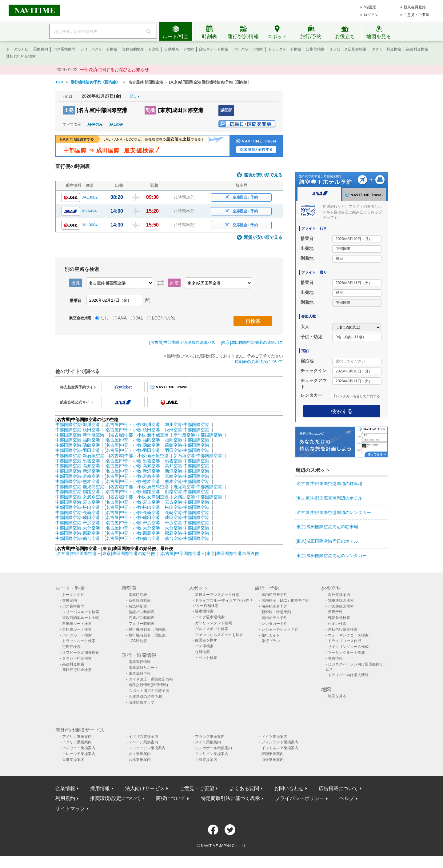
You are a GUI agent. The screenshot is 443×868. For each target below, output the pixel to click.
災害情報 (335, 658)
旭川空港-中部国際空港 (187, 424)
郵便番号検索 (339, 618)
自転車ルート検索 (214, 49)
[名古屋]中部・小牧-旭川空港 (132, 424)
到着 (150, 110)
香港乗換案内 (73, 760)
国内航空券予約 (274, 595)
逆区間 (226, 110)
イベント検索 (206, 658)
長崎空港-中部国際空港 (187, 512)
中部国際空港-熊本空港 (78, 481)
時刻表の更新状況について (259, 362)
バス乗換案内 (64, 49)
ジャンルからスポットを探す (219, 635)
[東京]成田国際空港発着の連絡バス (252, 342)
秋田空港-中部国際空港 (187, 430)
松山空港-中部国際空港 (187, 507)
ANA (122, 318)
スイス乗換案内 (208, 742)
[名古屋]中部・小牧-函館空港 (132, 445)
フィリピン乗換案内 (212, 754)
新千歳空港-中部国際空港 (198, 435)
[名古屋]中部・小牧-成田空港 (132, 517)
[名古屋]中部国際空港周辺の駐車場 (329, 484)
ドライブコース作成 (345, 641)
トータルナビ (17, 49)
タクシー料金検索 (386, 49)
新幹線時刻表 (140, 601)
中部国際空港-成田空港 (78, 517)
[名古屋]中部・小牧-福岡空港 (132, 440)
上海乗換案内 (206, 760)
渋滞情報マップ (142, 702)
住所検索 (202, 652)
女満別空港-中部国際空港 (198, 497)
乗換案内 (41, 49)
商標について (171, 798)
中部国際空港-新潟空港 (78, 471)
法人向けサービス (145, 788)
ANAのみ (95, 124)
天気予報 (335, 612)
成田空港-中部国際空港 (187, 517)
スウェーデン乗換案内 (147, 748)
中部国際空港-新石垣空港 (80, 456)
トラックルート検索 (285, 49)
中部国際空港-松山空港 (78, 507)
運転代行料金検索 (21, 56)
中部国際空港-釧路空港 (78, 492)
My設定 (370, 7)
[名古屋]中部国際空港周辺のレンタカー (333, 512)
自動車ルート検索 (179, 49)
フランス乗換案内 (210, 737)
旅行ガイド (271, 635)
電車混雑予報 (140, 673)
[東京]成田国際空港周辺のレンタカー (331, 556)
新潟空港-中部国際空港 (187, 471)
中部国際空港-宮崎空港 (78, 476)
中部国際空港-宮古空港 (78, 502)
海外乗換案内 (339, 595)
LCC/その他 (163, 318)
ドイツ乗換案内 (274, 737)
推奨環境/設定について (115, 798)
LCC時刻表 (138, 641)
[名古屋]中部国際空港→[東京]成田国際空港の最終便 (210, 553)
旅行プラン (271, 641)
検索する (342, 411)
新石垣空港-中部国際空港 (198, 456)
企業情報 (65, 788)
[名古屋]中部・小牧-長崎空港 (132, 512)
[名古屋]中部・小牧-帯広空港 (132, 523)
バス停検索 (204, 646)
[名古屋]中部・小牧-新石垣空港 (139, 456)
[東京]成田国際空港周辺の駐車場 (327, 527)
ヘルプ (347, 798)
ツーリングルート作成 (346, 653)
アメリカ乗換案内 (77, 737)
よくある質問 (244, 788)
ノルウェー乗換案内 (79, 748)
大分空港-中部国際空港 (187, 528)
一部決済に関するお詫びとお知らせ (114, 70)
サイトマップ (70, 808)
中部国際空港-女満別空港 (80, 497)
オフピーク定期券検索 (348, 49)
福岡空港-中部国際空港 (187, 440)
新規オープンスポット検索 (217, 595)
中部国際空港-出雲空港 (78, 461)
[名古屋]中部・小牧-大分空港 (132, 528)
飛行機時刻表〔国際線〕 (149, 635)
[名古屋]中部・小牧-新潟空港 (132, 471)
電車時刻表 (138, 595)
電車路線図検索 (341, 601)
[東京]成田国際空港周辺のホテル (327, 541)
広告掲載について (338, 788)
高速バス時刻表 (142, 618)
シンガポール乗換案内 (214, 748)
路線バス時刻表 (142, 612)
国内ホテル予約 (274, 618)
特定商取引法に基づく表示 (230, 798)
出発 (69, 110)
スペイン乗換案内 (143, 742)
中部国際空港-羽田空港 (78, 450)
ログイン (371, 15)
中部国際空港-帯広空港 (78, 523)
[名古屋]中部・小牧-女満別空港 (139, 497)
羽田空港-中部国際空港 (187, 450)
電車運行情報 (140, 662)
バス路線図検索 (341, 606)
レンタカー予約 (274, 624)
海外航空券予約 (274, 606)
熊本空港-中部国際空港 (187, 481)
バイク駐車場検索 (210, 617)
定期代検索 (315, 49)
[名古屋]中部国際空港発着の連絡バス (182, 342)
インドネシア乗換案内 (280, 748)
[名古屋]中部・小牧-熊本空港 (132, 481)
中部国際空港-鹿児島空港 (80, 487)
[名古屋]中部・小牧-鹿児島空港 (139, 487)
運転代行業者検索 (343, 629)
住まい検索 (337, 624)
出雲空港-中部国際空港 (187, 461)
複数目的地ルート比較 (141, 49)
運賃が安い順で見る (263, 175)
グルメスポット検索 (212, 629)
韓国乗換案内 (273, 754)
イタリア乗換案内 (77, 742)
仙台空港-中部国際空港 (187, 538)
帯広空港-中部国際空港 (187, 523)
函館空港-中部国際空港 (187, 445)
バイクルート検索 (248, 49)
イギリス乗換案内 (143, 737)
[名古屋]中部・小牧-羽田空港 (132, 450)
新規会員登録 (415, 7)
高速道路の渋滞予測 (145, 697)
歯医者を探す (206, 640)
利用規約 (65, 798)
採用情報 (100, 788)
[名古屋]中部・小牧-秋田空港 (132, 430)
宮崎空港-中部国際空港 (187, 476)
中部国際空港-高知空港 (78, 466)
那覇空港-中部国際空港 (187, 533)
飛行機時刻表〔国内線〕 (149, 629)
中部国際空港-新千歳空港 (80, 435)
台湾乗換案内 (140, 760)
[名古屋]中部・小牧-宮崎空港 (132, 476)
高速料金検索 (417, 49)
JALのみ (116, 124)
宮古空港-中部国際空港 (187, 502)
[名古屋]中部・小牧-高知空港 (132, 466)
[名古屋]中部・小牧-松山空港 (132, 507)
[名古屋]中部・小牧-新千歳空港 (139, 435)
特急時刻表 (138, 606)
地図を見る (337, 696)
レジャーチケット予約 (280, 629)
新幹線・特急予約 (276, 612)
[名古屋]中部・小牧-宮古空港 (132, 502)
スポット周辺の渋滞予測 (149, 691)
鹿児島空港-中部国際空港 (198, 487)
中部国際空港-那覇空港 (78, 533)
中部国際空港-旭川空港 (78, 424)
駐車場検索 (204, 611)
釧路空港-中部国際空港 (187, 492)
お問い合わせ (289, 788)
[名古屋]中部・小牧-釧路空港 (132, 492)
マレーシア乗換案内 (79, 754)
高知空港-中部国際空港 (187, 466)
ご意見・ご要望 (417, 15)
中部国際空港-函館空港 (78, 445)
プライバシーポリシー (300, 798)
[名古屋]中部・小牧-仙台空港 (132, 538)
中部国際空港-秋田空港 (78, 430)
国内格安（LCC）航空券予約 (285, 601)
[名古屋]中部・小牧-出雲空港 (132, 461)
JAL (139, 318)
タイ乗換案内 (140, 754)
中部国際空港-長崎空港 (78, 512)
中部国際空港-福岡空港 (78, 440)
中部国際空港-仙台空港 (78, 538)
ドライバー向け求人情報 (348, 675)
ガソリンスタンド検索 (214, 623)
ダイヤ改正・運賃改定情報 (151, 679)
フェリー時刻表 (142, 624)
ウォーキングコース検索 (348, 635)
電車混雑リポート (143, 668)
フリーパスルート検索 (99, 49)
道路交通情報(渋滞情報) (148, 685)
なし (105, 318)
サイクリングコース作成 (348, 647)
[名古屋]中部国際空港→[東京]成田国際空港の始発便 (106, 553)
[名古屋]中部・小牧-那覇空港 (132, 533)
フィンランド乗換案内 (280, 742)
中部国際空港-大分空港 (78, 528)
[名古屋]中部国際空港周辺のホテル (329, 498)
